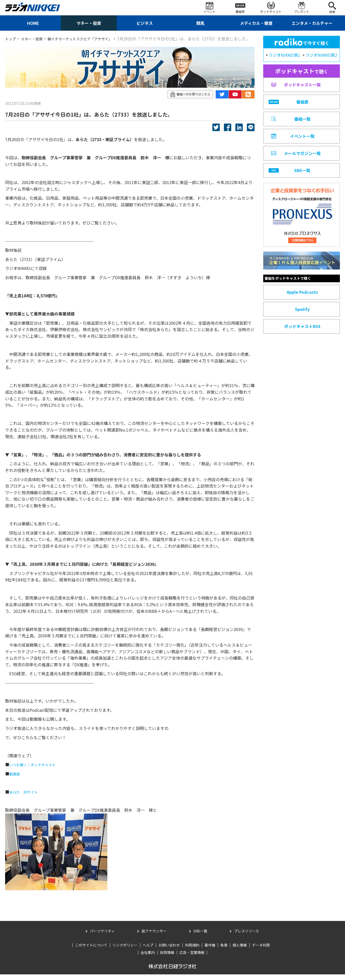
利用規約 (192, 951)
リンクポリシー (125, 951)
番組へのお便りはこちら (187, 100)
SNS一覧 (200, 937)
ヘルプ (148, 951)
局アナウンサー (154, 937)
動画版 (15, 779)
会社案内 (148, 958)
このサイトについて (91, 951)
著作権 (210, 951)
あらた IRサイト (25, 797)
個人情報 (240, 951)
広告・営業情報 (192, 958)
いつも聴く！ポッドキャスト (36, 770)
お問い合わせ (169, 951)
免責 (224, 951)
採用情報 (167, 958)
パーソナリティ (102, 937)
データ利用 (261, 951)
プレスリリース (246, 937)
